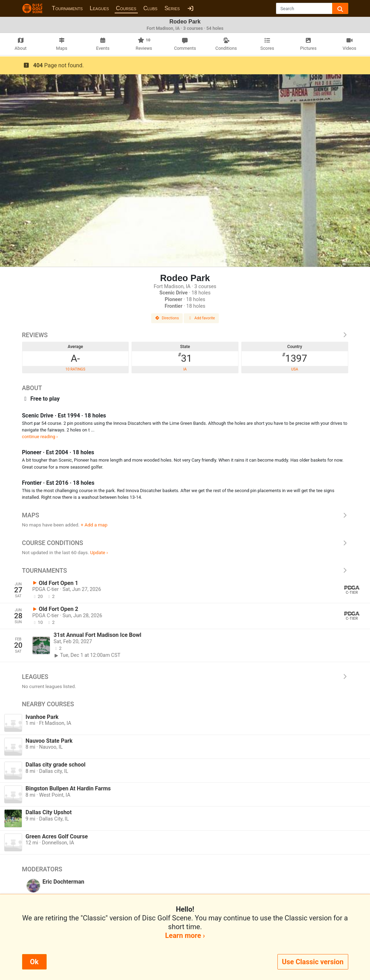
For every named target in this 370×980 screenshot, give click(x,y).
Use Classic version (313, 962)
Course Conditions (185, 543)
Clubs (150, 8)
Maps (185, 515)
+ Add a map (94, 525)
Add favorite (201, 318)
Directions (167, 318)
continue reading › (40, 437)
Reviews (185, 335)
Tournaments (67, 8)
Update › (99, 552)
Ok (34, 962)
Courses (126, 8)
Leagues (99, 8)
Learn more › (185, 935)
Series (172, 8)
